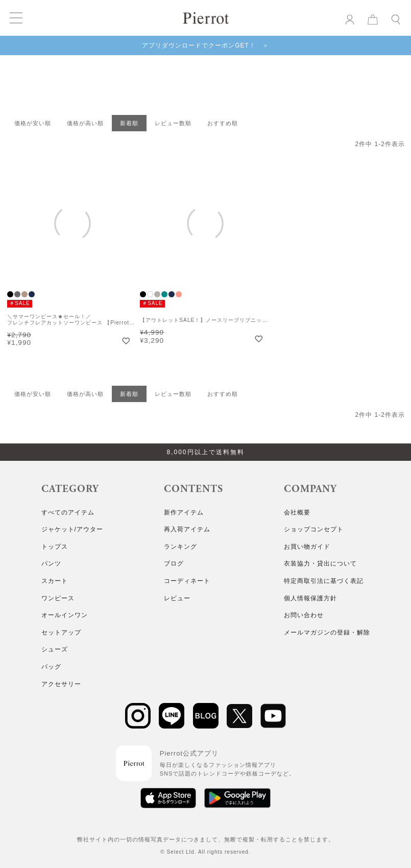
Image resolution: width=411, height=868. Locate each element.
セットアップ (61, 632)
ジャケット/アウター (72, 529)
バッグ (51, 667)
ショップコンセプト (314, 529)
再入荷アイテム (187, 529)
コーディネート (187, 581)
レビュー (177, 598)
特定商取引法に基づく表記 (324, 581)
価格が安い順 (33, 123)
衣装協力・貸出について (320, 564)
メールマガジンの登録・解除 (327, 632)
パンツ (51, 564)
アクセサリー (61, 684)
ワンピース (58, 598)
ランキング (180, 547)
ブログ (174, 564)
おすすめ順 (223, 123)
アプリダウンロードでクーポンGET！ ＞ (205, 45)
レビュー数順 (173, 123)
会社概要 (297, 512)
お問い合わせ (304, 615)
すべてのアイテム (68, 512)
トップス (55, 547)
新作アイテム (184, 512)
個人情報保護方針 (310, 598)
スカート (55, 581)
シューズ (55, 649)
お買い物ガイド (307, 547)
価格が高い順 (85, 123)
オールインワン (65, 615)
